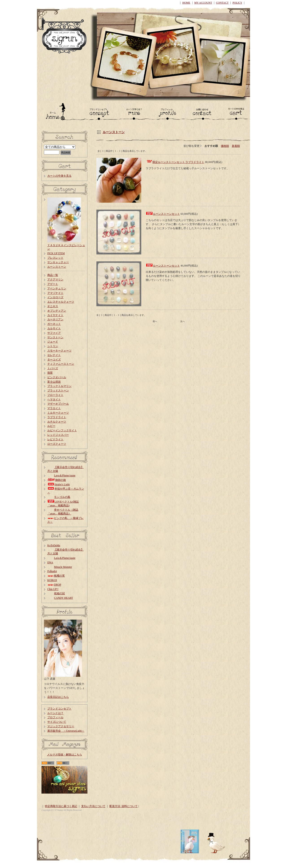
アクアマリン (55, 280)
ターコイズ (54, 360)
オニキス (53, 306)
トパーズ (53, 368)
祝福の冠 (56, 593)
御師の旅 (57, 480)
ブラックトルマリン (59, 386)
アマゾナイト (55, 293)
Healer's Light (59, 484)
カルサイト (54, 328)
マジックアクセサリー (61, 726)
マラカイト (54, 408)
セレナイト (54, 355)
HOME (186, 3)
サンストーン (55, 337)
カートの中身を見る (59, 176)
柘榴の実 (56, 576)
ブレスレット (55, 258)
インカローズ (55, 297)
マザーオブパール (58, 404)
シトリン (53, 346)
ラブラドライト (57, 417)
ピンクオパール (57, 377)
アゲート (53, 284)
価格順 (225, 146)
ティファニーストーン (61, 364)
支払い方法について (93, 806)
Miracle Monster (60, 567)
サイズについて (57, 722)
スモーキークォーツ (59, 351)
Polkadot (52, 571)
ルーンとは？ (55, 713)
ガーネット (54, 324)
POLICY (237, 3)
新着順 (236, 146)
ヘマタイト (54, 399)
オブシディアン (57, 311)
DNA (50, 562)
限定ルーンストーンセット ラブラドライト (178, 162)
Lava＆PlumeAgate (61, 475)
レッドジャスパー (58, 435)
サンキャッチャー (58, 262)
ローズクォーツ (57, 444)
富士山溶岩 (54, 382)
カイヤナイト (55, 315)
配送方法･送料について (124, 806)
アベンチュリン (57, 289)
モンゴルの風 (59, 497)
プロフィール (55, 717)
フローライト (55, 395)
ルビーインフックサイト (62, 430)
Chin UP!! (53, 589)
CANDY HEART (60, 598)
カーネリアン (55, 319)
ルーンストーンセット (166, 214)
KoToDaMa (54, 545)
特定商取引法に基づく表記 (61, 806)
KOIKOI (52, 580)
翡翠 (50, 373)
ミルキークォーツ (58, 413)
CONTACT (222, 3)
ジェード (53, 342)
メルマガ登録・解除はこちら (65, 755)
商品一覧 (53, 275)
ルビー (51, 426)
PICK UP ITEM (56, 253)
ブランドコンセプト (59, 709)
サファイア (54, 333)
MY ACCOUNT (203, 3)
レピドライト (55, 439)
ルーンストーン (114, 132)
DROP (54, 585)
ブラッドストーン (58, 391)
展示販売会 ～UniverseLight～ (66, 731)
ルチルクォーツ (57, 422)
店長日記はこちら (58, 697)
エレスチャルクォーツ (61, 302)
